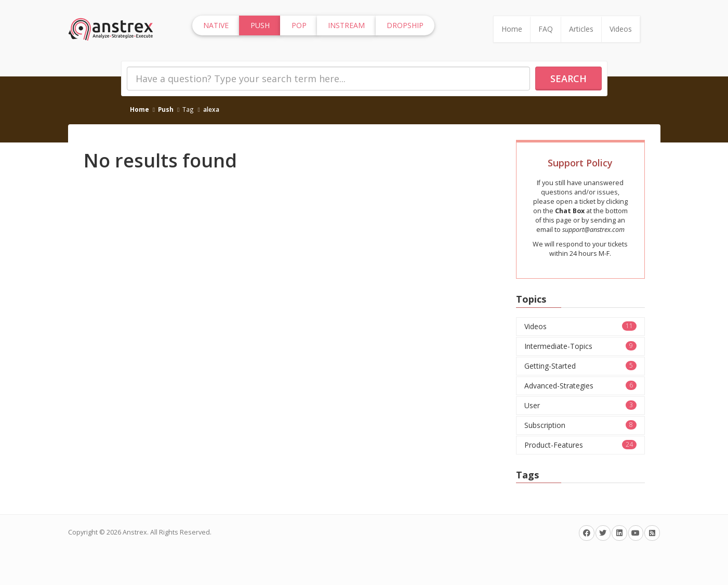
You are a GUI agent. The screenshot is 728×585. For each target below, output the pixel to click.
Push (166, 109)
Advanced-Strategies (580, 386)
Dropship (405, 25)
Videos (621, 29)
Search (568, 79)
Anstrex (135, 532)
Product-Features (580, 445)
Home (512, 29)
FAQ (546, 29)
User (580, 405)
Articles (581, 29)
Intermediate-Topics (580, 346)
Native (216, 25)
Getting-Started (580, 366)
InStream (346, 25)
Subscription (580, 425)
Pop (299, 25)
